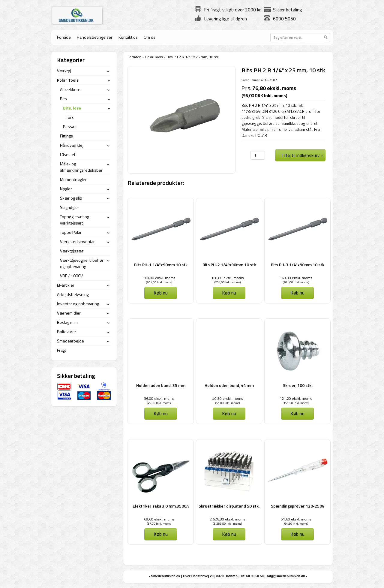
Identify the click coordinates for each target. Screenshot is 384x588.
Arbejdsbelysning (73, 294)
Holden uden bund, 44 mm (229, 385)
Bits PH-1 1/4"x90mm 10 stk (161, 265)
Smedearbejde (70, 341)
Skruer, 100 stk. (298, 385)
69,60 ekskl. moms (159, 519)
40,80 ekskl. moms (228, 398)
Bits (63, 99)
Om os (150, 37)
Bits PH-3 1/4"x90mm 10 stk (298, 265)
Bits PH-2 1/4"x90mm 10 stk (229, 265)
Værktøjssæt (72, 251)
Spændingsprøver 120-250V (298, 506)
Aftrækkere (70, 89)
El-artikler (66, 285)
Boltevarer (67, 332)
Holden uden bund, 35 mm (161, 385)
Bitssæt (70, 127)
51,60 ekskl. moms (296, 519)
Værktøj (64, 71)
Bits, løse (72, 108)
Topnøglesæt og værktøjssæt (75, 220)
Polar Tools (154, 57)
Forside (64, 37)
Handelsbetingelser (95, 37)
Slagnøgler (70, 207)
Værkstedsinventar (77, 241)
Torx (70, 117)
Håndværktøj (72, 145)
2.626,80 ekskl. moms (227, 519)
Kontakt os (128, 37)
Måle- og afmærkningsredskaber (81, 167)
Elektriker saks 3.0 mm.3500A (161, 506)
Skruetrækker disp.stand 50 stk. (229, 506)
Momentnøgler (73, 179)
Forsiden (134, 57)
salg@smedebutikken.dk (286, 576)
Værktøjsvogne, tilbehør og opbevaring (82, 263)
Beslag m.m (67, 322)
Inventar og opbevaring (78, 304)
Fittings (66, 136)
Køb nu (161, 293)
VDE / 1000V (71, 276)
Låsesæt (68, 154)
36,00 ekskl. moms (159, 398)
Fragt (61, 350)
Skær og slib (71, 198)
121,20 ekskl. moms (296, 398)
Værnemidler (69, 313)
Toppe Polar (71, 232)
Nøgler (66, 189)
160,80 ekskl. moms (159, 278)
